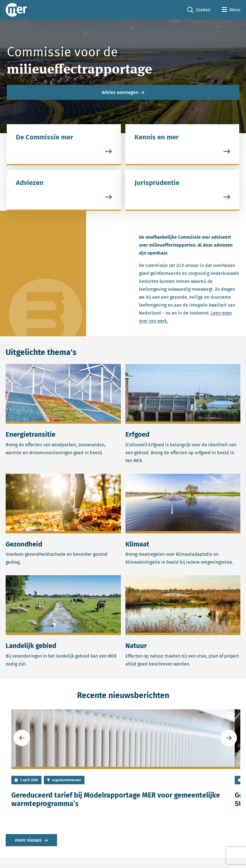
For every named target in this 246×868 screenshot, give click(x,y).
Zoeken (199, 10)
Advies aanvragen (120, 92)
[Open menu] (231, 10)
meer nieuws (28, 840)
